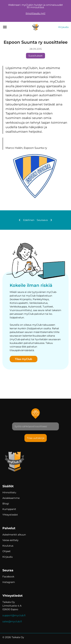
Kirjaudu (63, 27)
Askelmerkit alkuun (14, 535)
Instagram (9, 582)
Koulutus (8, 546)
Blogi (6, 504)
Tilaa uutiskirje (36, 438)
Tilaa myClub (24, 359)
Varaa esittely (10, 540)
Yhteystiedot (10, 515)
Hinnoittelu (9, 492)
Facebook (8, 577)
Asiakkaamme (11, 498)
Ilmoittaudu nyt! (35, 13)
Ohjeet (6, 551)
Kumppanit (9, 509)
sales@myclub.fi (12, 621)
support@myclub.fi (14, 615)
